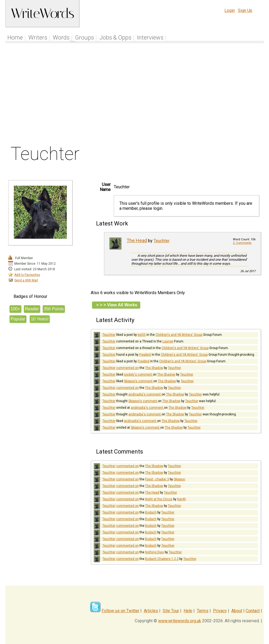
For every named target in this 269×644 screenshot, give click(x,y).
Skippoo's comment (139, 381)
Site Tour (171, 611)
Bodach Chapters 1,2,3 (162, 559)
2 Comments (242, 243)
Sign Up (245, 10)
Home (15, 38)
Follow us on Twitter (120, 611)
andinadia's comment (145, 394)
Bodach (151, 512)
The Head (137, 240)
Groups (84, 38)
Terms (203, 611)
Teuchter (162, 241)
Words (61, 38)
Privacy (220, 611)
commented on (127, 368)
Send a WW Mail (26, 280)
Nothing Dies (155, 552)
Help (188, 611)
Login (230, 10)
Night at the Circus (159, 499)
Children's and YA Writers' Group (179, 335)
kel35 (142, 335)
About (237, 611)
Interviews (150, 38)
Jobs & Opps (115, 38)
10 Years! (40, 319)
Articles (151, 611)
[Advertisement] (135, 95)
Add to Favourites (27, 275)
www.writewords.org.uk (180, 621)
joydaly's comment (138, 375)
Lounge (168, 341)
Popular (18, 319)
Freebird (145, 355)
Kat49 (181, 499)
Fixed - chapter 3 (157, 479)
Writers (38, 38)
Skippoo (179, 479)
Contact (253, 611)
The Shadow (154, 368)
